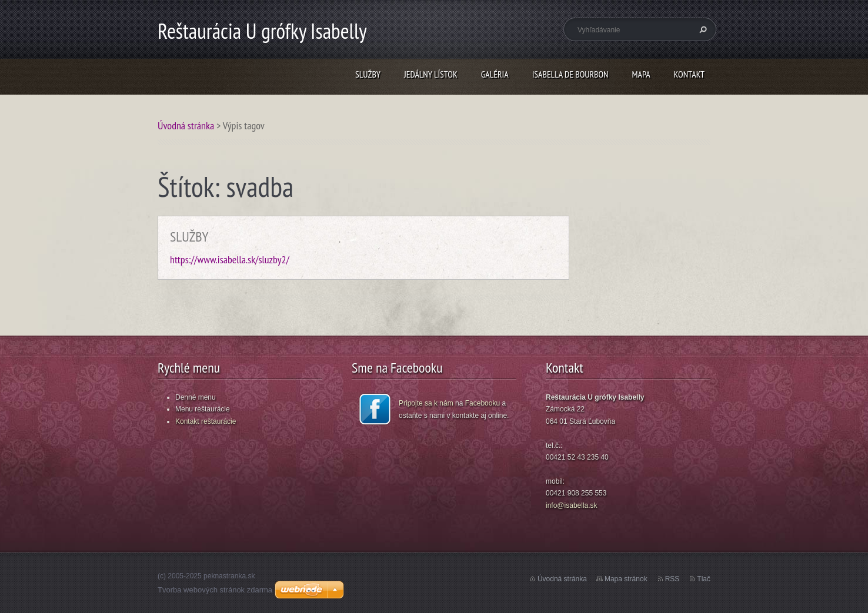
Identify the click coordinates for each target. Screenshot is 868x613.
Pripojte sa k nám (426, 403)
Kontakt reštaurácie (206, 421)
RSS (672, 579)
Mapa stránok (626, 579)
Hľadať (702, 29)
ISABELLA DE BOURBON (570, 74)
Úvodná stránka (186, 125)
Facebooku (483, 403)
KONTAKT (689, 74)
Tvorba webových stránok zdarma (215, 590)
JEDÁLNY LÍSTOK (431, 74)
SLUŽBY (368, 74)
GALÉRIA (495, 74)
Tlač (704, 579)
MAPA (641, 74)
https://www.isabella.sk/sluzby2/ (230, 259)
